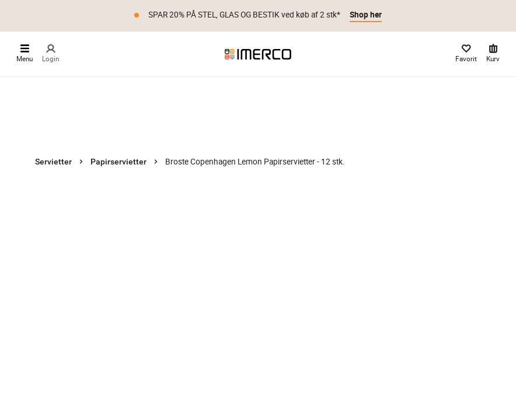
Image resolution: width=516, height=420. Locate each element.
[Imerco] (258, 54)
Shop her (366, 15)
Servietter (53, 162)
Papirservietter (118, 162)
